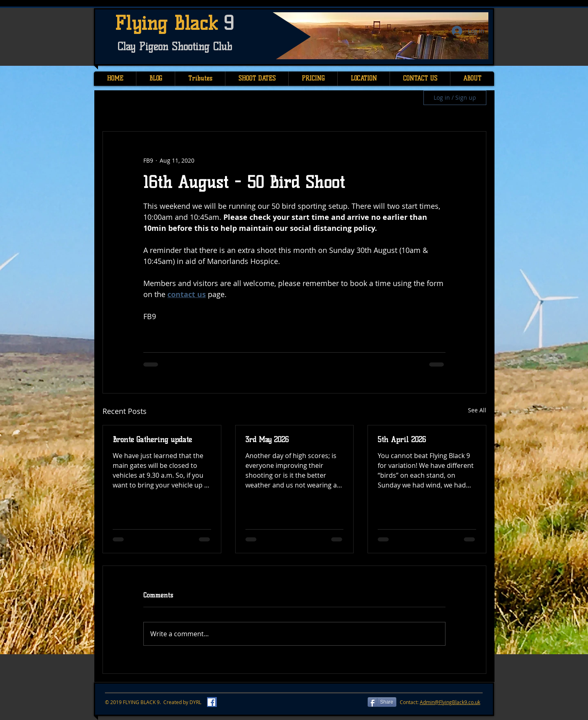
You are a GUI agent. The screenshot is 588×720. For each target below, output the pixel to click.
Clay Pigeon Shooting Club (175, 47)
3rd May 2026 (267, 440)
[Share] (382, 702)
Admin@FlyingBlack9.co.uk (450, 702)
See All (477, 410)
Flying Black (169, 23)
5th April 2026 (402, 440)
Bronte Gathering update (152, 440)
